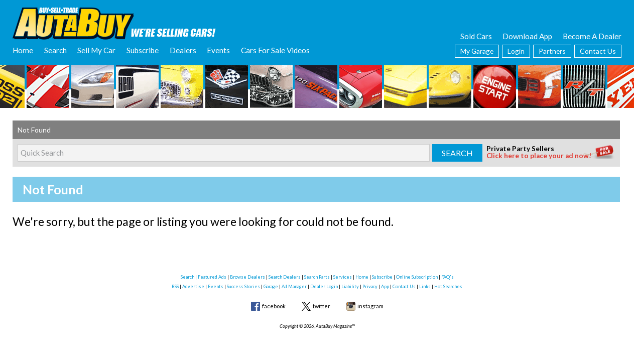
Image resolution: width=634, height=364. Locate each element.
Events (218, 50)
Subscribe (143, 50)
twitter (322, 306)
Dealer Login (324, 286)
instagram (370, 306)
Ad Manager (294, 286)
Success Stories (243, 286)
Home (23, 50)
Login (516, 51)
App (385, 286)
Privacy (370, 286)
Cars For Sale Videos (275, 50)
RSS (175, 286)
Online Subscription (417, 277)
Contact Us (598, 51)
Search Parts (317, 277)
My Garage (477, 51)
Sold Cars (476, 36)
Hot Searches (448, 286)
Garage (271, 286)
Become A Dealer (592, 36)
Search (55, 50)
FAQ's (448, 277)
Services (343, 277)
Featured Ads (212, 277)
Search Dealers (285, 277)
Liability (350, 286)
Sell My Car (96, 50)
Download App (527, 36)
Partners (552, 51)
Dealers (183, 50)
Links (425, 286)
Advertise (193, 286)
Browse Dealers (247, 277)
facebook (274, 306)
